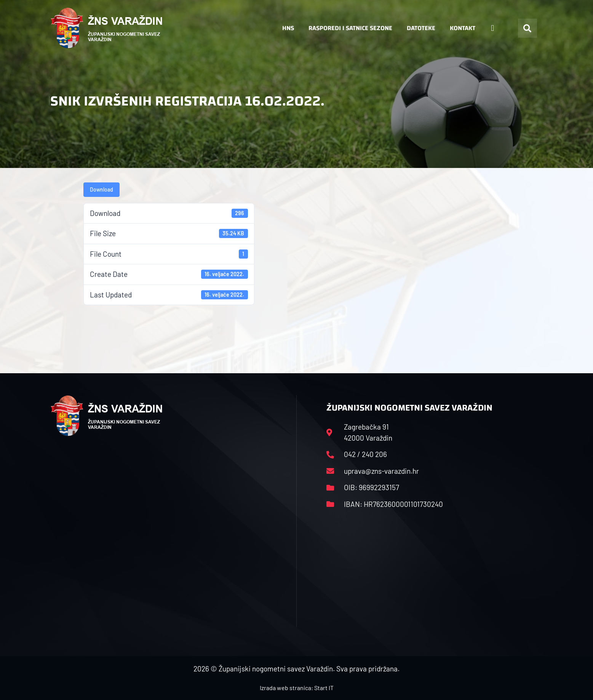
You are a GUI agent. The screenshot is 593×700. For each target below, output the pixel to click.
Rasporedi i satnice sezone (350, 28)
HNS (288, 28)
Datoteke (421, 28)
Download (101, 189)
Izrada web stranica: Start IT (297, 688)
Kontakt (463, 28)
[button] (527, 28)
